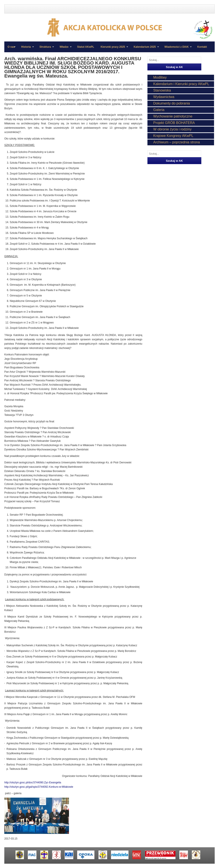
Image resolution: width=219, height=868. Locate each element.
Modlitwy (160, 77)
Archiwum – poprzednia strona (177, 142)
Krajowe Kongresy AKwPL (173, 136)
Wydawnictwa (164, 97)
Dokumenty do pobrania (172, 103)
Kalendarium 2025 (145, 49)
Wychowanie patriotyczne (173, 116)
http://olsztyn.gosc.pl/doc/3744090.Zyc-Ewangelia (33, 782)
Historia (26, 49)
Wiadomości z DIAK (177, 49)
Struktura (45, 49)
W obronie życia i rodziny (172, 129)
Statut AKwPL (86, 47)
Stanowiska (162, 90)
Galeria (159, 110)
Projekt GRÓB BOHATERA (174, 123)
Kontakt (202, 47)
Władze (64, 49)
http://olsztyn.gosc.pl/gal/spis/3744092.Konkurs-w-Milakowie (39, 787)
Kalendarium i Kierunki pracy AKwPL (181, 84)
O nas (11, 47)
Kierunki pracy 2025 (113, 49)
